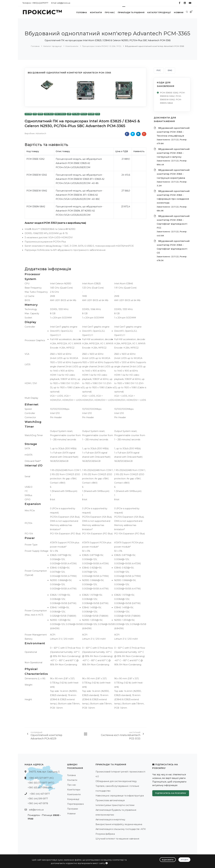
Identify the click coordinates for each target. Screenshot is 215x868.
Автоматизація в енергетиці (110, 820)
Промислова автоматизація (110, 800)
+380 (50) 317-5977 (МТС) (41, 783)
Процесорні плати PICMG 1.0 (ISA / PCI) (102, 46)
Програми (73, 809)
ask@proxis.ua (36, 810)
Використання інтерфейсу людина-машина (119, 824)
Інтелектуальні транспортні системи (115, 805)
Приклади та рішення (131, 12)
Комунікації (73, 799)
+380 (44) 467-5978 (38, 803)
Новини (178, 12)
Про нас (110, 12)
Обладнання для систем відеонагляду (116, 781)
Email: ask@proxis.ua (61, 3)
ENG (170, 70)
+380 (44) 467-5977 (40, 794)
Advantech (41, 133)
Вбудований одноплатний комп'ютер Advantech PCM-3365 (155, 46)
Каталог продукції (159, 12)
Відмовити (168, 860)
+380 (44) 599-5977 (38, 799)
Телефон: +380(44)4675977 (35, 3)
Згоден (184, 859)
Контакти (95, 12)
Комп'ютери (74, 790)
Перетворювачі (75, 804)
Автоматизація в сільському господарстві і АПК (121, 829)
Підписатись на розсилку (171, 793)
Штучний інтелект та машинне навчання (117, 839)
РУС (159, 70)
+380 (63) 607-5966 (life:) (40, 788)
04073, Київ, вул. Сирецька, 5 (44, 772)
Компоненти (72, 46)
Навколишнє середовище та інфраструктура (120, 796)
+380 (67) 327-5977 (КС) (41, 778)
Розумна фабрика (105, 834)
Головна (81, 12)
